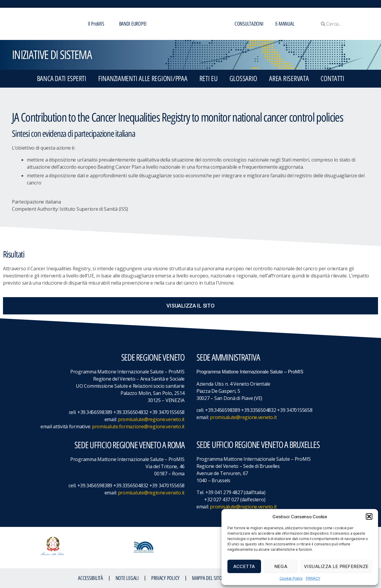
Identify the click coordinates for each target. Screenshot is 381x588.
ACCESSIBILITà (90, 578)
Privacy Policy (165, 578)
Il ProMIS (97, 24)
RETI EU (209, 79)
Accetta (244, 566)
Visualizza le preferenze (336, 566)
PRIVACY (313, 578)
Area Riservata (289, 79)
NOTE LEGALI (127, 578)
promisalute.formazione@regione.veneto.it (138, 426)
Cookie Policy (291, 578)
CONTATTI (332, 79)
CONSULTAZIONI (249, 24)
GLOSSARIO (243, 79)
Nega (281, 566)
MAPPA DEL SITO (207, 578)
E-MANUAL (285, 24)
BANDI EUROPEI (133, 24)
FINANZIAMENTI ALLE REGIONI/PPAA (143, 79)
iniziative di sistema (52, 55)
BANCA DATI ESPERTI (62, 79)
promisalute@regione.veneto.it (151, 419)
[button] (369, 516)
